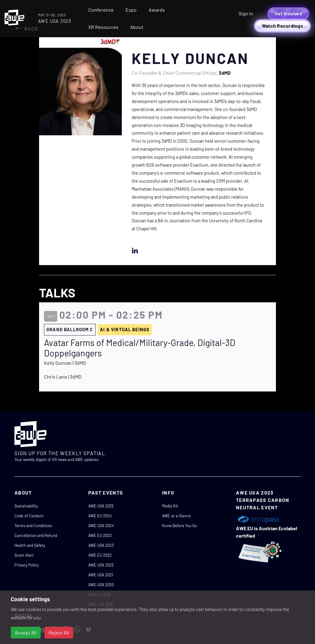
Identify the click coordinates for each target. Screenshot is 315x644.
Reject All (59, 632)
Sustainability (26, 506)
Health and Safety (30, 545)
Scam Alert (24, 555)
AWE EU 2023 (100, 535)
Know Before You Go (179, 526)
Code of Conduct (29, 516)
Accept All (26, 632)
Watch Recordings (282, 26)
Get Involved (288, 13)
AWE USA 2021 (101, 575)
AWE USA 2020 (101, 585)
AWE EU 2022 (100, 555)
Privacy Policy (27, 565)
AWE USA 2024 (101, 526)
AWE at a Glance (176, 516)
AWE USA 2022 (101, 565)
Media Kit (170, 506)
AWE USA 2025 (101, 506)
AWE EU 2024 (100, 516)
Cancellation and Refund (36, 535)
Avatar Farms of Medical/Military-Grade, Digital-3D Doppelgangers (140, 348)
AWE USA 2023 (101, 545)
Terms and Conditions (33, 526)
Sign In (246, 13)
